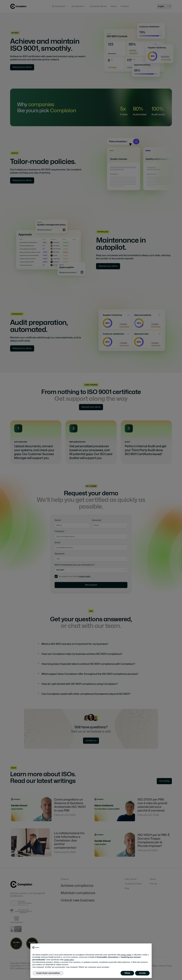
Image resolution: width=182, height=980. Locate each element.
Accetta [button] (142, 973)
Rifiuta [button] (127, 973)
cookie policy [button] (69, 960)
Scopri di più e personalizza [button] (48, 973)
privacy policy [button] (126, 955)
